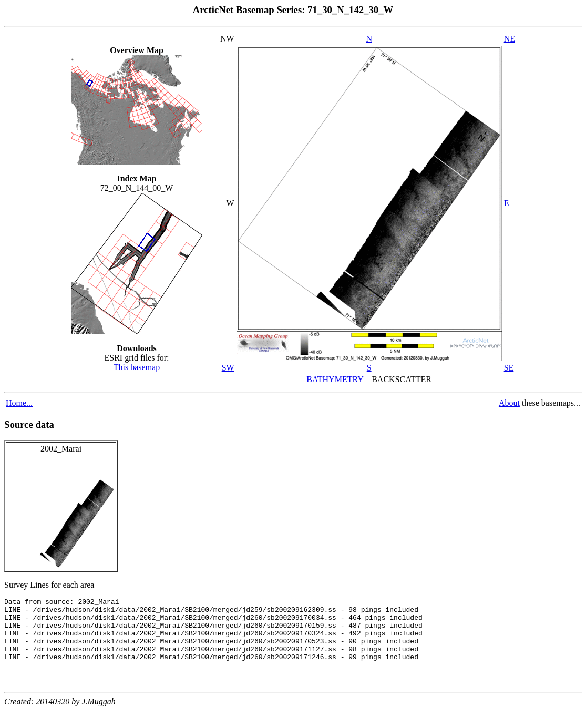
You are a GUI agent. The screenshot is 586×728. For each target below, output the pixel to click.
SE (509, 368)
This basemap (137, 367)
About (509, 403)
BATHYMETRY (335, 379)
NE (510, 39)
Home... (19, 403)
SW (228, 368)
